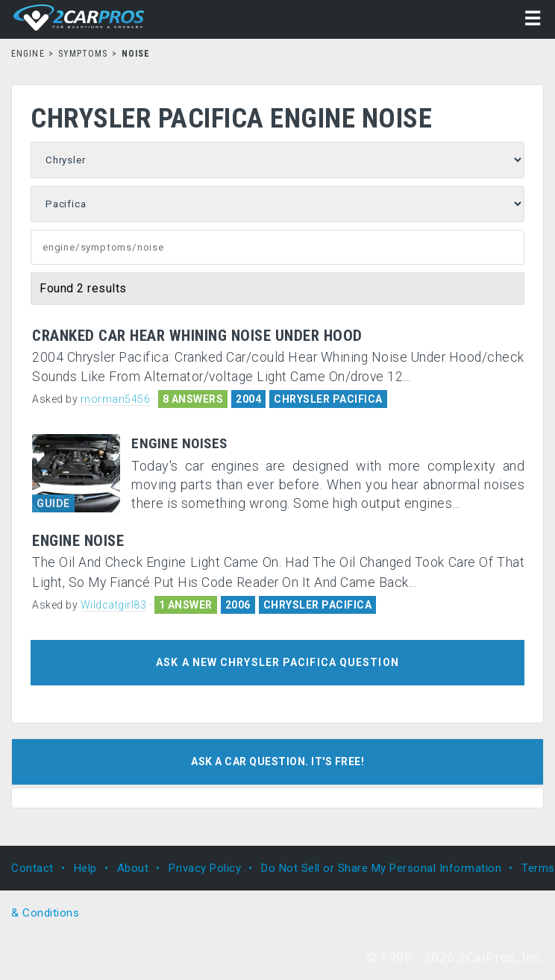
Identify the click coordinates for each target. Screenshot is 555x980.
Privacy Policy (205, 868)
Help (85, 868)
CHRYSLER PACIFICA (328, 399)
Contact (32, 868)
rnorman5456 (116, 399)
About (133, 868)
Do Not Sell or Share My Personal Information (381, 868)
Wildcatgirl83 (114, 605)
